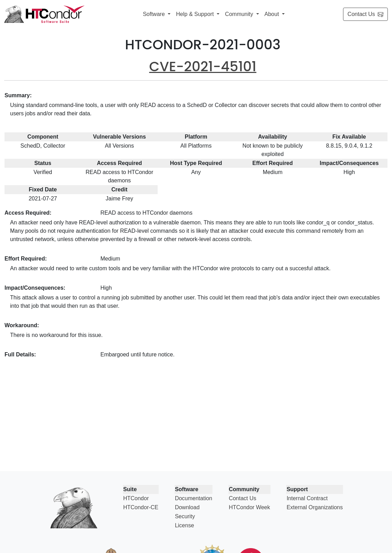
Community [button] (240, 14)
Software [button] (155, 14)
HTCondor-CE (141, 507)
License (185, 525)
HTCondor (136, 498)
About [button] (273, 14)
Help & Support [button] (196, 14)
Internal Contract (307, 498)
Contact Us (365, 14)
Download (187, 507)
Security (185, 516)
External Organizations (315, 507)
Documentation (194, 498)
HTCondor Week (249, 507)
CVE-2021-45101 (203, 67)
